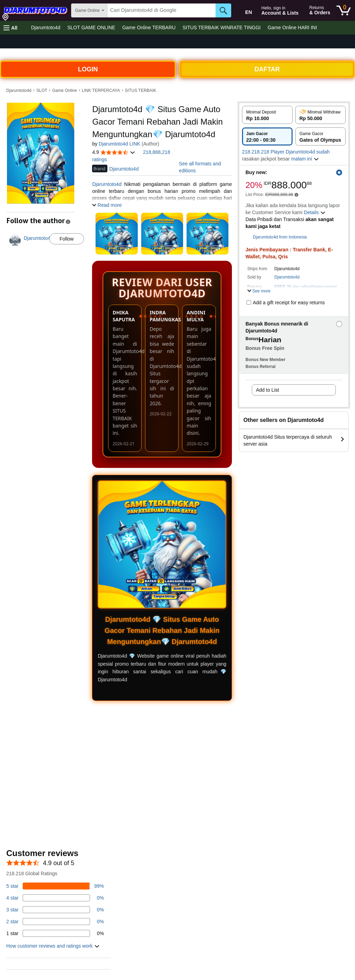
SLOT (42, 91)
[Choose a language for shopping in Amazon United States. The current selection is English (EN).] (244, 11)
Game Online (65, 91)
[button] (10, 28)
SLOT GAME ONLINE (91, 28)
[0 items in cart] (344, 10)
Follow (67, 239)
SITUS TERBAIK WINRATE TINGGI (221, 28)
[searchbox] (161, 10)
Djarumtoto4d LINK (119, 144)
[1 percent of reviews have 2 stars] (55, 922)
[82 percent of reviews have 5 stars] (55, 886)
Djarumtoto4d (46, 28)
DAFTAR (267, 69)
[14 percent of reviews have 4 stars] (55, 898)
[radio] (267, 115)
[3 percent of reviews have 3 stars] (55, 910)
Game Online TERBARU (149, 28)
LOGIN (88, 69)
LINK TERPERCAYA (101, 91)
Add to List (267, 390)
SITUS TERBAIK (141, 91)
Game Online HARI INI (292, 28)
